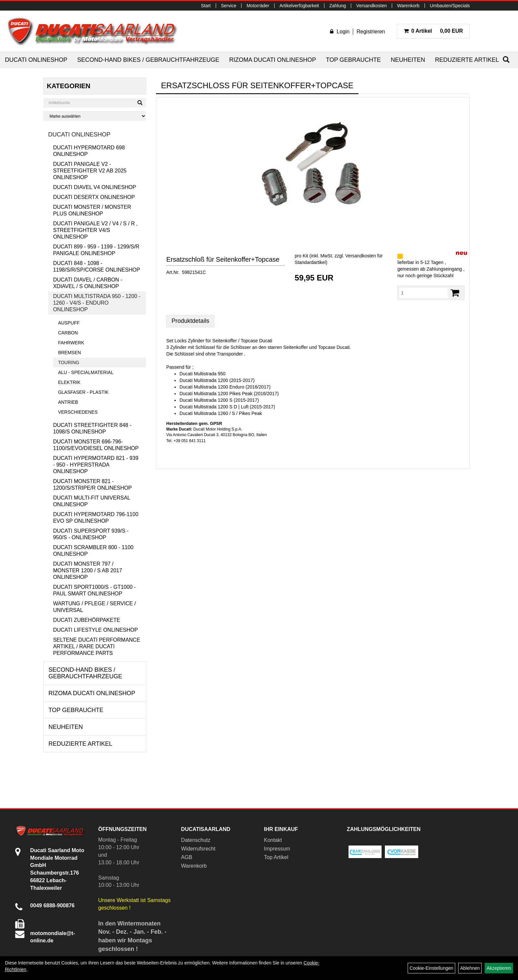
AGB (187, 857)
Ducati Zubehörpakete (87, 620)
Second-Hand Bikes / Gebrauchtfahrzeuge (148, 60)
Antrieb (68, 402)
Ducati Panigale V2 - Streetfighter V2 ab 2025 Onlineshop (90, 171)
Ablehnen (470, 968)
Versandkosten (371, 6)
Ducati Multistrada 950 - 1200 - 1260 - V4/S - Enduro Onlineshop (97, 303)
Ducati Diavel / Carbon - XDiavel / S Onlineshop (88, 283)
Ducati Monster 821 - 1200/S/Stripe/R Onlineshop (92, 485)
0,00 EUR (433, 31)
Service (229, 6)
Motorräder (258, 6)
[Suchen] (506, 60)
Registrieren (371, 32)
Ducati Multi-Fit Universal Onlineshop (92, 501)
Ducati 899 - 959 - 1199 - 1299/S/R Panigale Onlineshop (96, 250)
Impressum (277, 849)
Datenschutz (196, 840)
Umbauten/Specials (450, 6)
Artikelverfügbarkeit (299, 6)
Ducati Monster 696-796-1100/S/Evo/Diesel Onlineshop (96, 445)
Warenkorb (408, 6)
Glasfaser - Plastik (83, 392)
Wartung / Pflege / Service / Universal (94, 607)
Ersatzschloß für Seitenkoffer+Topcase (223, 259)
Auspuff (69, 323)
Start (206, 6)
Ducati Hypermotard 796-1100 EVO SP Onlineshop (96, 518)
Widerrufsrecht (198, 849)
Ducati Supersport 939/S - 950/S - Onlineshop (91, 534)
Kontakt (273, 840)
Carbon (68, 333)
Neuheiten (408, 60)
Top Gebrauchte (353, 60)
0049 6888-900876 (52, 905)
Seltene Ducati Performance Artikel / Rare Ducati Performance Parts (97, 646)
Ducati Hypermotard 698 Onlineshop (89, 151)
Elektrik (69, 382)
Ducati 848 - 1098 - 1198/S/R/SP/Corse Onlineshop (97, 266)
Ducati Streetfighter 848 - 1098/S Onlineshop (92, 428)
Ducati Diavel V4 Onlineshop (95, 187)
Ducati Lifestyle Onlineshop (96, 630)
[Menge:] (424, 293)
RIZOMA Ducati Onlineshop (273, 60)
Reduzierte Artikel (467, 60)
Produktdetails (190, 321)
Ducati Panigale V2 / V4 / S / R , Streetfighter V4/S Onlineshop (95, 230)
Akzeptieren (499, 968)
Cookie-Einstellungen (431, 968)
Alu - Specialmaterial (86, 372)
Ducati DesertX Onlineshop (94, 197)
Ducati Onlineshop (36, 60)
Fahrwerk (71, 343)
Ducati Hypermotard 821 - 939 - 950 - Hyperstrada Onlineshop (96, 465)
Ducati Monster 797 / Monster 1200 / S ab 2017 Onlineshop (88, 570)
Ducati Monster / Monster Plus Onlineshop (92, 210)
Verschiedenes (78, 412)
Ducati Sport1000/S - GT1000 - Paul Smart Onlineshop (94, 590)
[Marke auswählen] (95, 116)
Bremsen (70, 353)
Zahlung (338, 6)
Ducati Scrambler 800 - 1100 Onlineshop (93, 551)
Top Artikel (276, 857)
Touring (69, 362)
